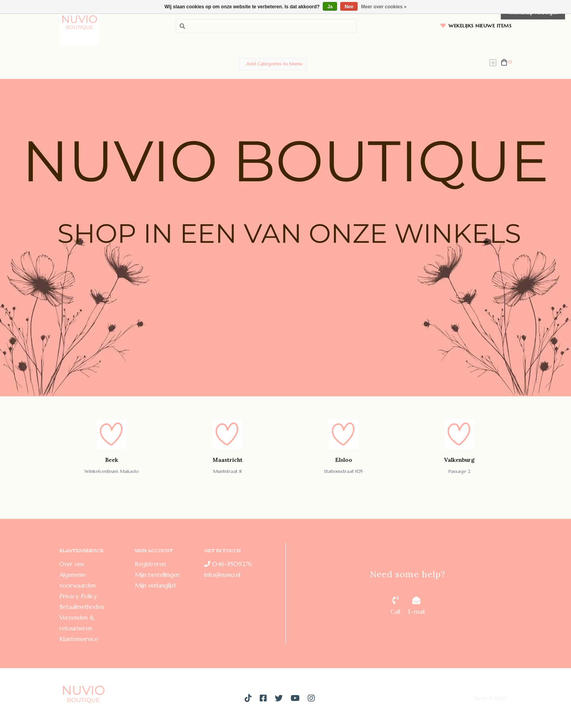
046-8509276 (228, 564)
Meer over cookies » (384, 7)
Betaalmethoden (82, 607)
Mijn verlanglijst (155, 585)
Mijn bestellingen (157, 575)
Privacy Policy (78, 596)
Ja (330, 7)
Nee (349, 7)
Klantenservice (79, 639)
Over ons (72, 564)
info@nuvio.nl (222, 575)
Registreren (150, 564)
